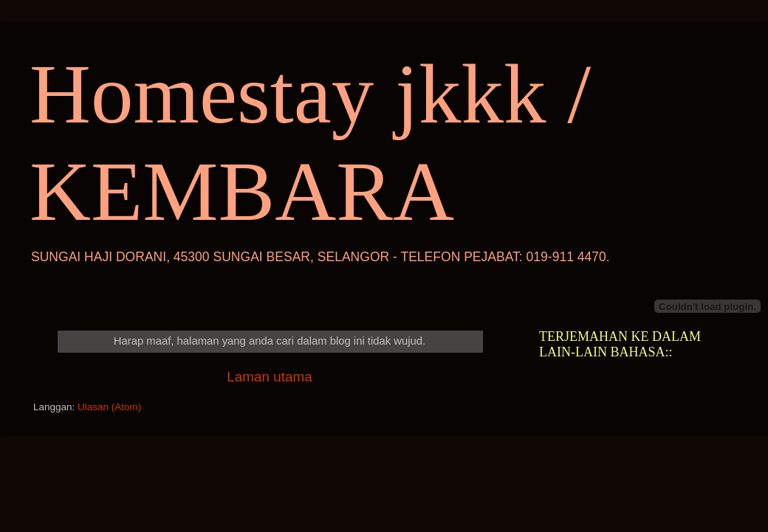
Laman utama (270, 377)
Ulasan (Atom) (109, 407)
